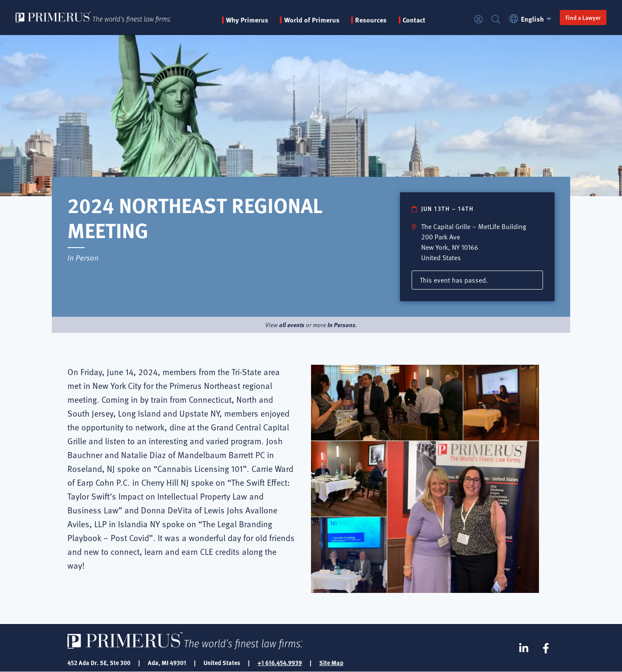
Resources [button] (371, 20)
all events (292, 325)
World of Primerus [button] (312, 20)
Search (496, 20)
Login (479, 20)
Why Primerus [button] (247, 20)
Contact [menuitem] (414, 20)
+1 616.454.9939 (280, 662)
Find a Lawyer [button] (583, 17)
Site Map (331, 662)
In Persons (341, 325)
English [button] (532, 19)
